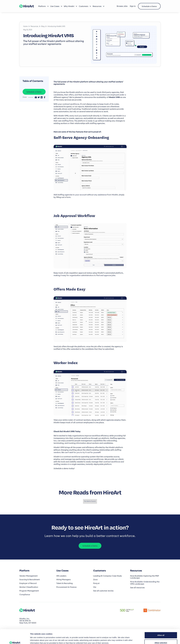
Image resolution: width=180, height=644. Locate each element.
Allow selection (161, 630)
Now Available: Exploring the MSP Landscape (145, 577)
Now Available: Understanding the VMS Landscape (145, 583)
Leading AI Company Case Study (108, 576)
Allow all (161, 623)
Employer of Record (28, 583)
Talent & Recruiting (65, 583)
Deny (161, 638)
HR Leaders (61, 576)
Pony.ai (96, 583)
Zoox (95, 580)
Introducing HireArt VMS (56, 26)
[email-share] (36, 97)
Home (25, 26)
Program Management (29, 591)
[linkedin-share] (42, 97)
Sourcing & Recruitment (30, 580)
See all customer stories (103, 591)
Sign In (133, 6)
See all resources (137, 588)
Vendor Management (28, 576)
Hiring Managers (63, 580)
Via (95, 587)
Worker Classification (29, 587)
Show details (120, 638)
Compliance (25, 595)
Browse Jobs (122, 6)
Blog (43, 26)
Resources (34, 26)
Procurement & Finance (66, 587)
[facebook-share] (45, 97)
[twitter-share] (39, 97)
